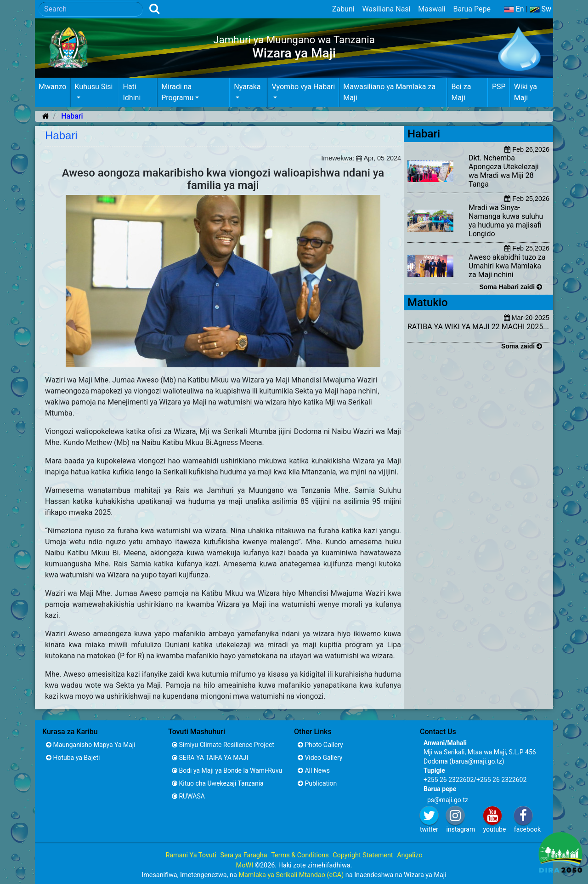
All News (314, 770)
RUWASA (188, 796)
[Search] (91, 9)
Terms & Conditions (300, 855)
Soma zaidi (522, 346)
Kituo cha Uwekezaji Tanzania (218, 783)
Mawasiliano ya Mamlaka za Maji (389, 92)
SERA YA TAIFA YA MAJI (210, 758)
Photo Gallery (320, 745)
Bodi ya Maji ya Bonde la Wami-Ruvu (227, 770)
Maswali (432, 9)
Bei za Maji (461, 92)
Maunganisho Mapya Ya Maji (91, 745)
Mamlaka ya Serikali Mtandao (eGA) (291, 875)
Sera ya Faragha (243, 855)
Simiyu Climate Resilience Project (223, 745)
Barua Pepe (472, 9)
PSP (499, 87)
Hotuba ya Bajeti (73, 758)
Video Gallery (320, 758)
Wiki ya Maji (526, 92)
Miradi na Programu (177, 92)
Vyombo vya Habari (303, 87)
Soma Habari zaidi (511, 287)
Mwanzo (52, 87)
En (514, 9)
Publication (317, 783)
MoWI (246, 865)
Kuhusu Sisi (93, 87)
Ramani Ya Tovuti (191, 855)
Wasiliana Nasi (386, 9)
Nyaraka (247, 87)
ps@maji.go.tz (448, 800)
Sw (541, 9)
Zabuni (343, 9)
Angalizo (410, 855)
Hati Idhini (132, 92)
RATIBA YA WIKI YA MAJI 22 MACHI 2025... (478, 327)
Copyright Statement (363, 855)
